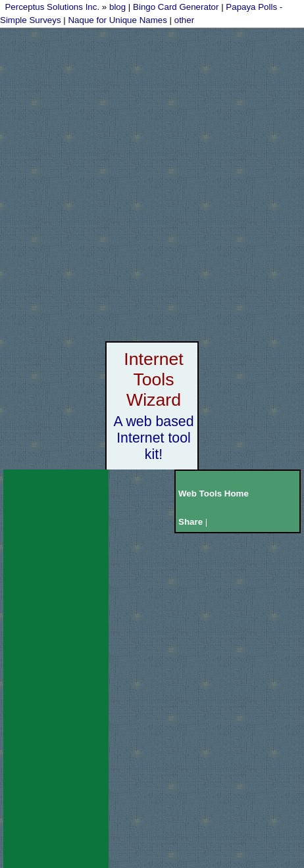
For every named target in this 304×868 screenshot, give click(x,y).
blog (117, 7)
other (184, 20)
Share (190, 522)
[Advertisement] (152, 182)
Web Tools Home (214, 494)
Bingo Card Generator (176, 7)
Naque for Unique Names (117, 20)
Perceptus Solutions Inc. (52, 7)
